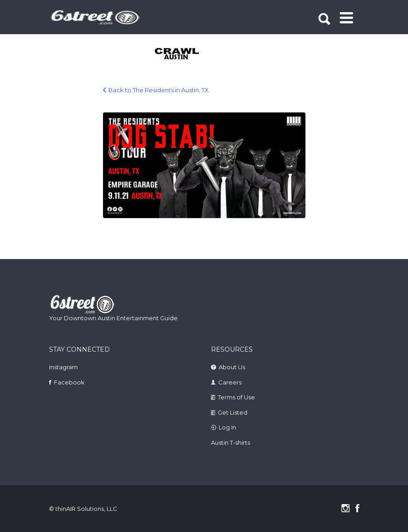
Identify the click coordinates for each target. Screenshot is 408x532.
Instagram (63, 367)
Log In (227, 427)
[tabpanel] (171, 54)
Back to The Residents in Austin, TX (159, 90)
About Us (232, 367)
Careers (230, 382)
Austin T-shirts (231, 443)
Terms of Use (236, 397)
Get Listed (233, 412)
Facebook (69, 382)
